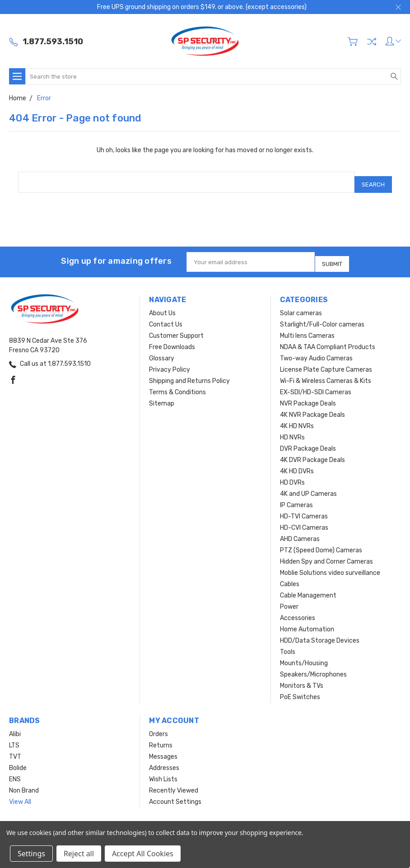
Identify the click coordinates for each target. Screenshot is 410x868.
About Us (162, 306)
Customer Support (176, 328)
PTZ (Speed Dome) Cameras (321, 543)
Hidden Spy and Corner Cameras (326, 554)
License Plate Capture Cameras (326, 362)
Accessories (298, 610)
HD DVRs (292, 475)
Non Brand (24, 783)
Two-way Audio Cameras (316, 351)
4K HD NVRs (297, 418)
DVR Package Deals (308, 441)
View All (20, 794)
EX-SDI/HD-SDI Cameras (316, 385)
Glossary (162, 351)
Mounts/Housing (304, 656)
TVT (15, 749)
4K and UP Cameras (308, 486)
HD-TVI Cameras (304, 509)
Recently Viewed (174, 783)
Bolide (18, 760)
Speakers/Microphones (313, 667)
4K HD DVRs (297, 464)
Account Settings (175, 794)
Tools (288, 644)
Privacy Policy (170, 362)
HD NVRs (292, 430)
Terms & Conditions (177, 385)
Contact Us (166, 317)
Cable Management (308, 588)
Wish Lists (163, 772)
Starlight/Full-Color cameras (322, 317)
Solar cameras (301, 306)
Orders (158, 726)
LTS (14, 738)
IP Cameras (296, 497)
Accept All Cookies (143, 854)
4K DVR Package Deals (312, 452)
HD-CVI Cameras (304, 520)
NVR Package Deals (308, 396)
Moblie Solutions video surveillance (330, 565)
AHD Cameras (300, 531)
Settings (31, 854)
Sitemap (162, 396)
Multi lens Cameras (307, 328)
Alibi (15, 726)
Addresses (164, 760)
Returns (161, 738)
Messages (163, 749)
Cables (290, 576)
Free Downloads (172, 339)
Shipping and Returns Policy (189, 373)
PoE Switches (300, 689)
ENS (15, 772)
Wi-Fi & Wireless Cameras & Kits (326, 373)
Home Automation (307, 622)
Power (289, 599)
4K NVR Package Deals (312, 407)
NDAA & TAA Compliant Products (328, 339)
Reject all (79, 854)
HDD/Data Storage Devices (320, 633)
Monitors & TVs (302, 678)
